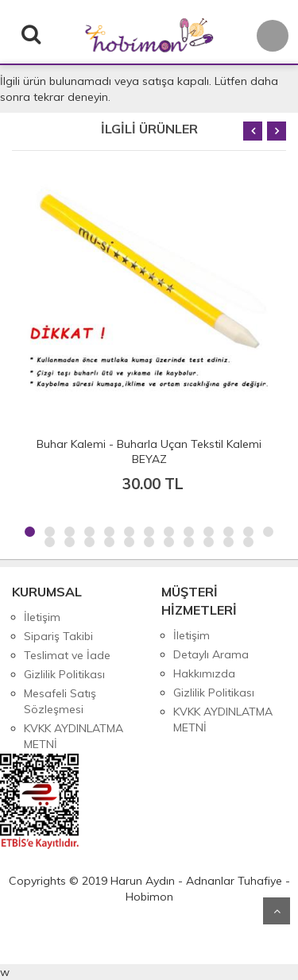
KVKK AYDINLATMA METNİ (74, 736)
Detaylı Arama (211, 654)
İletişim (42, 617)
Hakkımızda (204, 673)
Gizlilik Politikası (64, 674)
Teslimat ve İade (67, 655)
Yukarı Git (277, 911)
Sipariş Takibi (58, 636)
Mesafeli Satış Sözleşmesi (60, 701)
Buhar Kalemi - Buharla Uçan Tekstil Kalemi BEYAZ (149, 451)
